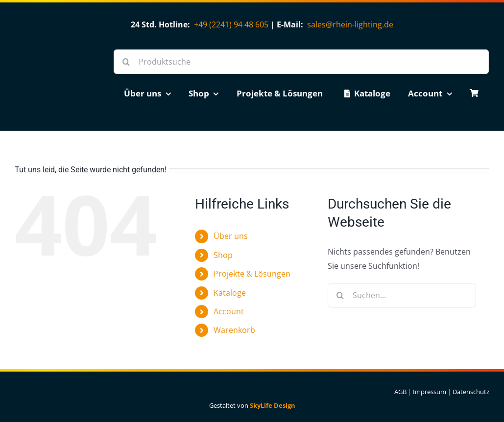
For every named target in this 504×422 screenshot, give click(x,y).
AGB (400, 392)
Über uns (231, 236)
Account (229, 311)
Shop (223, 255)
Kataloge (230, 293)
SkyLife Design (273, 405)
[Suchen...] (402, 295)
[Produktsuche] (301, 62)
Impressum (430, 392)
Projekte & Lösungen (252, 274)
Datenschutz (471, 392)
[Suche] (126, 62)
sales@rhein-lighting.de (350, 24)
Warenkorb (234, 330)
